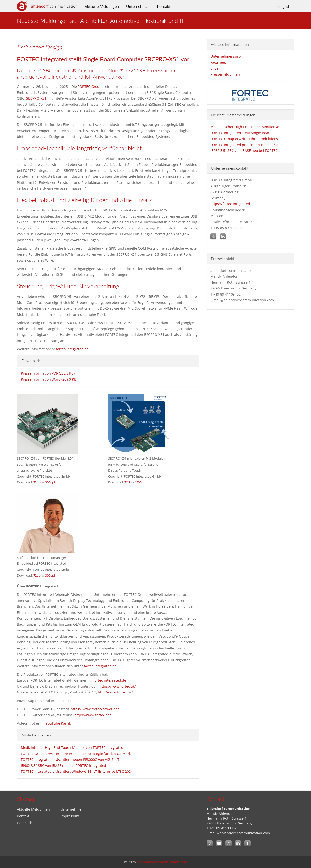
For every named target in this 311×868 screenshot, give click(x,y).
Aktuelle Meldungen (102, 6)
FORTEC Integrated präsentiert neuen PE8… (246, 145)
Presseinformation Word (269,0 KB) (49, 379)
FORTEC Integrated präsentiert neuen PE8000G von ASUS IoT (70, 759)
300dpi (50, 482)
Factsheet (218, 62)
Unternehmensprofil (227, 56)
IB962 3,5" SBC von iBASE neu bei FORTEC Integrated (64, 766)
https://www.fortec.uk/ (118, 686)
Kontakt (164, 6)
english (284, 6)
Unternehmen (138, 6)
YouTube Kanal (58, 723)
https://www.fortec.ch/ (93, 715)
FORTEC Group (90, 86)
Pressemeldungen (225, 74)
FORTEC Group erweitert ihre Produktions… (246, 139)
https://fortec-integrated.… (232, 204)
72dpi (37, 482)
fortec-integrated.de (72, 349)
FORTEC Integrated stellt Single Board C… (244, 133)
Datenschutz (27, 823)
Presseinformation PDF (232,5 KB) (48, 373)
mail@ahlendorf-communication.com (240, 833)
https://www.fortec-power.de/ (95, 709)
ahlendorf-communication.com (162, 862)
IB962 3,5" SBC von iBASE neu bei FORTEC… (245, 151)
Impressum (70, 816)
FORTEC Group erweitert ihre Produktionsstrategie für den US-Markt (76, 754)
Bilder (215, 68)
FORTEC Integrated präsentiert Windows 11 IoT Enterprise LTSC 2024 (77, 771)
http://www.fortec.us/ (115, 692)
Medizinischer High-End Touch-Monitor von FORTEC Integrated (72, 748)
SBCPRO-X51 (36, 98)
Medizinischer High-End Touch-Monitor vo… (246, 127)
